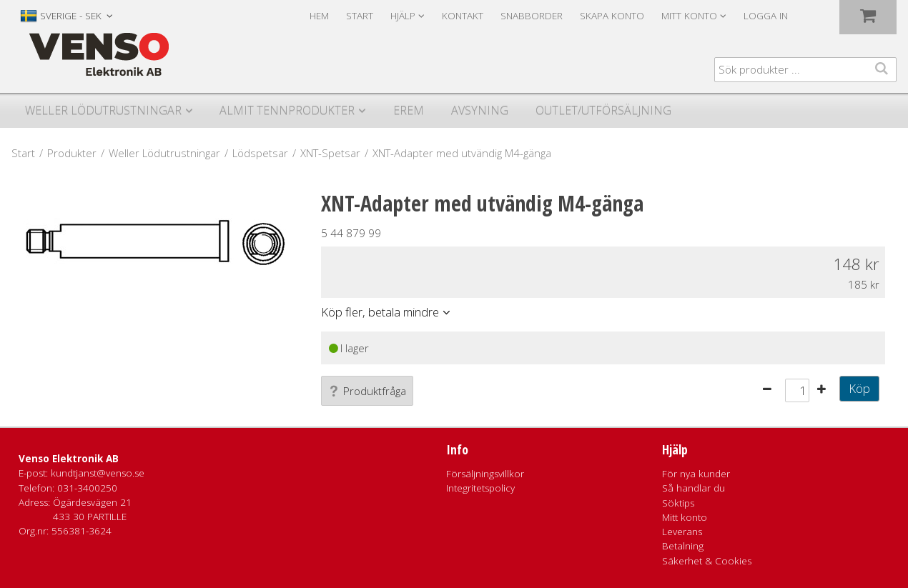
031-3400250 (87, 488)
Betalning (683, 546)
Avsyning (480, 110)
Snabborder (532, 16)
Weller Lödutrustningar (103, 110)
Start (360, 16)
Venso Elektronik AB (69, 459)
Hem (319, 16)
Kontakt (463, 16)
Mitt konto (685, 517)
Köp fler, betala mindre (380, 312)
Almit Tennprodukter (287, 110)
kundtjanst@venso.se (98, 473)
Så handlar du (694, 488)
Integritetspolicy (480, 488)
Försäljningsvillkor (485, 474)
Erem (409, 110)
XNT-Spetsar (330, 153)
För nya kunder (696, 474)
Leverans (682, 532)
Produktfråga (367, 391)
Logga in (766, 16)
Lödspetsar (260, 153)
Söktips (678, 503)
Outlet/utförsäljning (603, 110)
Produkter (72, 153)
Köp (859, 388)
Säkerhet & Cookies (707, 561)
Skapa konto (612, 16)
